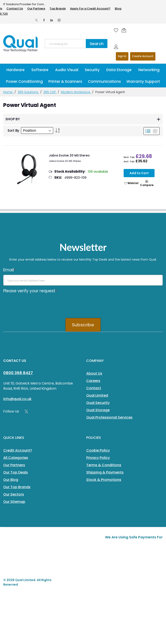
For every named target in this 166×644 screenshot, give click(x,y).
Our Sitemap (14, 502)
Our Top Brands (17, 487)
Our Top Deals (16, 472)
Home (8, 92)
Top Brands (58, 9)
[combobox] (65, 44)
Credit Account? (18, 450)
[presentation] (36, 304)
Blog (118, 9)
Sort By (13, 131)
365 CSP (50, 92)
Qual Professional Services (109, 417)
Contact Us (15, 9)
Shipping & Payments (105, 472)
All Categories (16, 458)
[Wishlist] (116, 30)
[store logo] (21, 44)
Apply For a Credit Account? (90, 9)
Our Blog (11, 480)
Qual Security (98, 403)
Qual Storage (98, 410)
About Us (94, 373)
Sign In (122, 56)
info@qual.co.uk (17, 399)
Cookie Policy (98, 450)
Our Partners (36, 9)
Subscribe (83, 325)
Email (9, 270)
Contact (94, 388)
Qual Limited (97, 395)
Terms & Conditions (104, 465)
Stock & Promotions (104, 480)
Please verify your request (30, 291)
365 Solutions (28, 92)
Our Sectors (14, 494)
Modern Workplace (76, 92)
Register (143, 56)
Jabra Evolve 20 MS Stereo (69, 155)
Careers (93, 381)
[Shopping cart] (125, 30)
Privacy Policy (98, 458)
